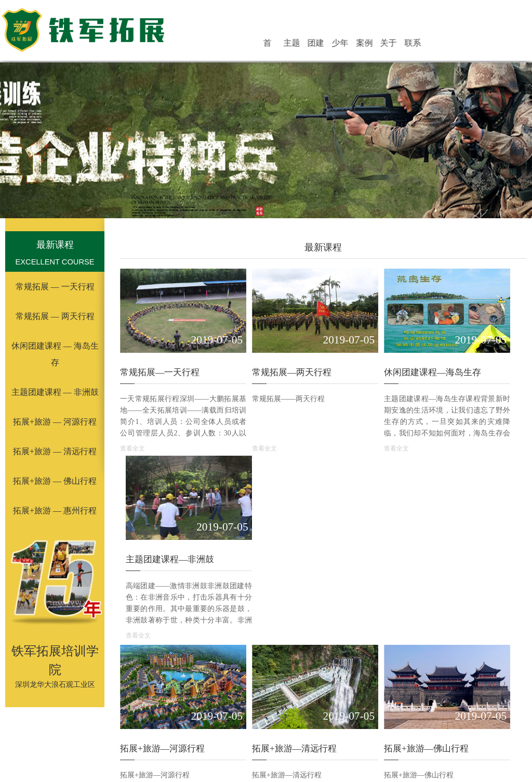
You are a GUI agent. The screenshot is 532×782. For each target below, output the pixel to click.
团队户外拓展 (386, 740)
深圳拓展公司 (284, 740)
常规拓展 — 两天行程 (55, 316)
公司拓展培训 (182, 740)
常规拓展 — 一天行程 (55, 287)
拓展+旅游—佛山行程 (369, 522)
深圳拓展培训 (233, 740)
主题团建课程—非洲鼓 (474, 353)
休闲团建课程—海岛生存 (375, 353)
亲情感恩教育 (285, 766)
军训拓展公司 (335, 740)
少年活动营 (365, 44)
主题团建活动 (327, 44)
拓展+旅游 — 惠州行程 (55, 511)
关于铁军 (403, 44)
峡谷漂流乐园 (224, 766)
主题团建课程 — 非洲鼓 (55, 392)
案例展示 (383, 44)
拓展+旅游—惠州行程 (472, 522)
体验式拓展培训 (128, 740)
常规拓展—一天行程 (160, 353)
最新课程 (55, 245)
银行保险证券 (431, 766)
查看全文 (132, 429)
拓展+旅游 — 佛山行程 (55, 481)
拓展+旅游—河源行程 (162, 522)
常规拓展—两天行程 (263, 353)
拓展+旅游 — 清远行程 (55, 451)
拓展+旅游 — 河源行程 (55, 422)
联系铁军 (421, 44)
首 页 (310, 44)
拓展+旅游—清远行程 (266, 522)
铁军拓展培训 (437, 740)
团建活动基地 (346, 44)
